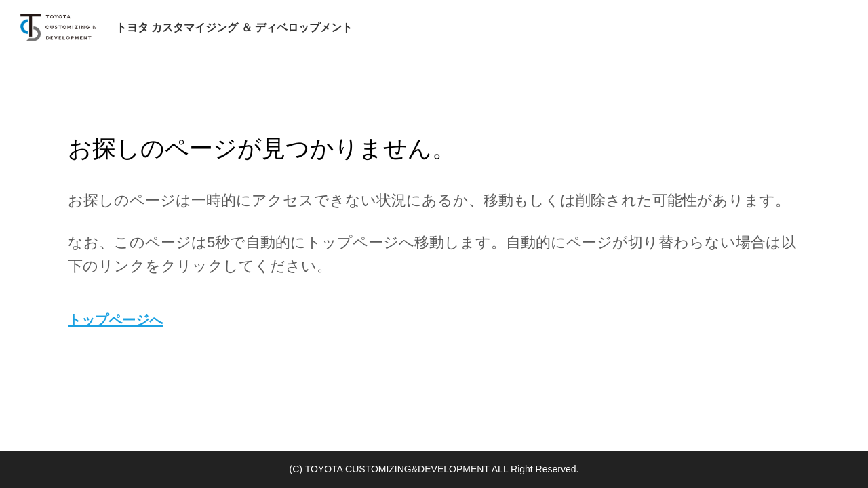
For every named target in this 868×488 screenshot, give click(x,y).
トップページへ (115, 320)
